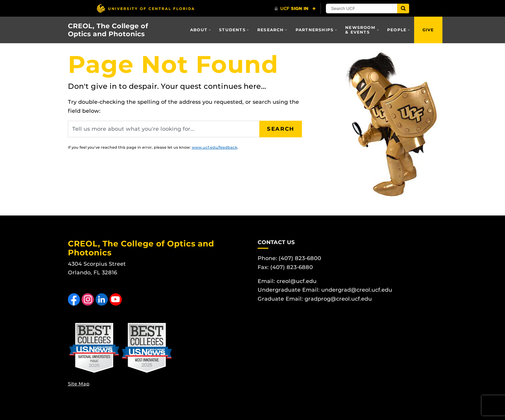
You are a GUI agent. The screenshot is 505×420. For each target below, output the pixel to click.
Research (271, 30)
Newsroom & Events (360, 30)
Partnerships (315, 30)
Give (428, 30)
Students (232, 30)
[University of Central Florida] (145, 8)
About (199, 30)
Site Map (79, 384)
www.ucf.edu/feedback (215, 147)
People (397, 30)
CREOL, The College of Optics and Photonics (108, 30)
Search (281, 129)
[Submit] (403, 8)
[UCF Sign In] (295, 9)
